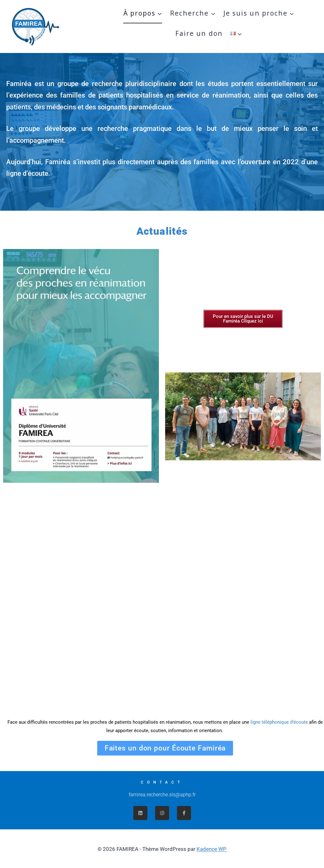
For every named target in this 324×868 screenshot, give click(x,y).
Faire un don (199, 33)
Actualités (162, 231)
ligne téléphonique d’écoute (279, 722)
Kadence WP (212, 849)
